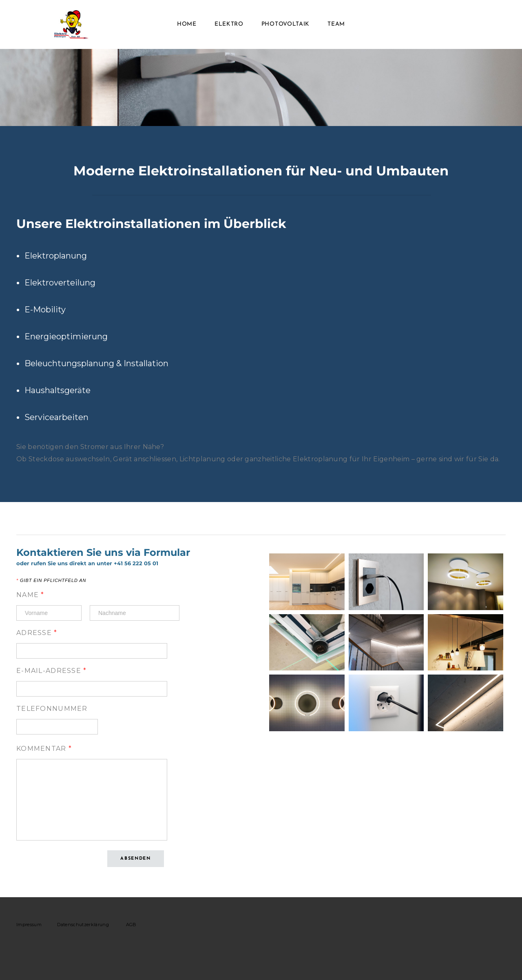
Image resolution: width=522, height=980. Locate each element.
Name (30, 595)
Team (336, 24)
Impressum (29, 925)
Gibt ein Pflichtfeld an (51, 581)
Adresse (37, 633)
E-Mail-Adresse (51, 671)
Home (187, 24)
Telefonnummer (52, 709)
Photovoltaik (285, 24)
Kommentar (44, 749)
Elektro (229, 24)
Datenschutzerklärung (83, 925)
